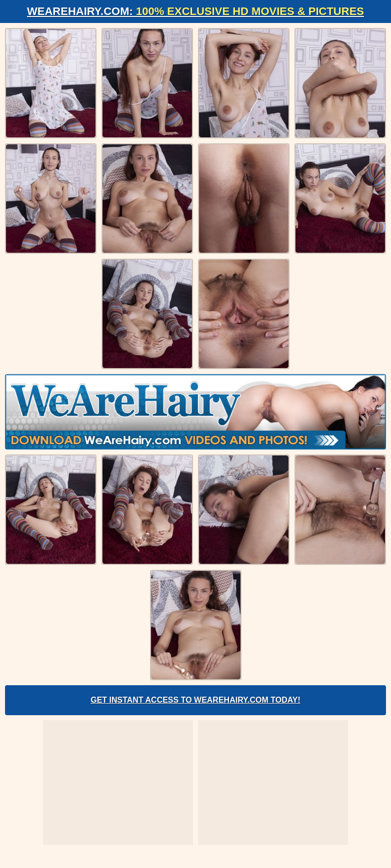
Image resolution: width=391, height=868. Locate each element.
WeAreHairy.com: (195, 11)
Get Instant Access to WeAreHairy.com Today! (195, 700)
